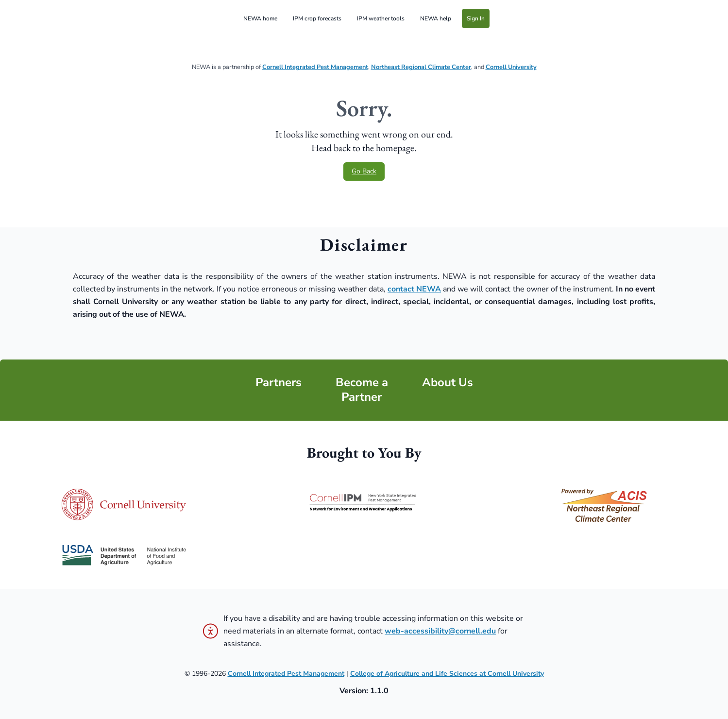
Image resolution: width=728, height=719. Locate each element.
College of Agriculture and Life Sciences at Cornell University (447, 674)
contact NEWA (414, 289)
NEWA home (260, 18)
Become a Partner (362, 390)
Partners (279, 383)
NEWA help (436, 18)
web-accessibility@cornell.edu (440, 631)
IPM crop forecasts (317, 18)
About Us (448, 383)
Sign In (476, 18)
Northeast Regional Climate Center (421, 67)
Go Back (364, 171)
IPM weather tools (381, 18)
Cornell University (511, 67)
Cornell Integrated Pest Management (315, 67)
